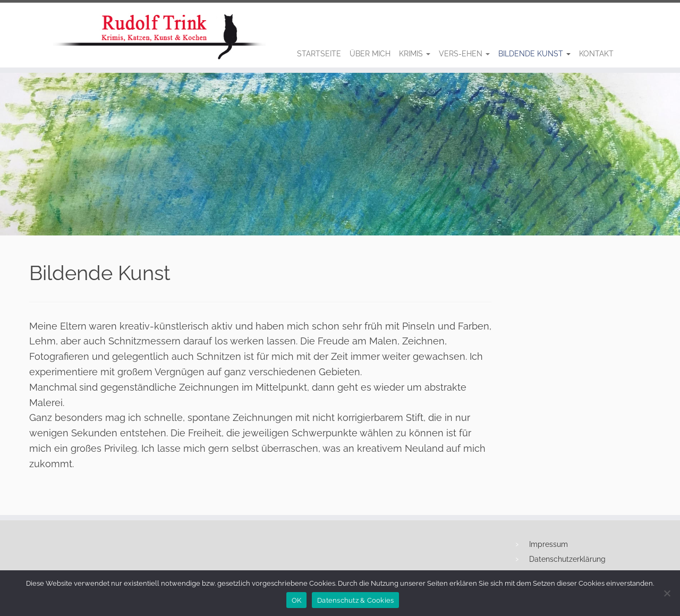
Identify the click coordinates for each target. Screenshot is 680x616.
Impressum (549, 544)
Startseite (319, 54)
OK (297, 600)
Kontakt (596, 54)
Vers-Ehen (464, 54)
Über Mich (370, 54)
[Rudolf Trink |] (52, 36)
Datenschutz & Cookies (355, 600)
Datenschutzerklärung (567, 559)
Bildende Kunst (534, 54)
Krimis (415, 54)
